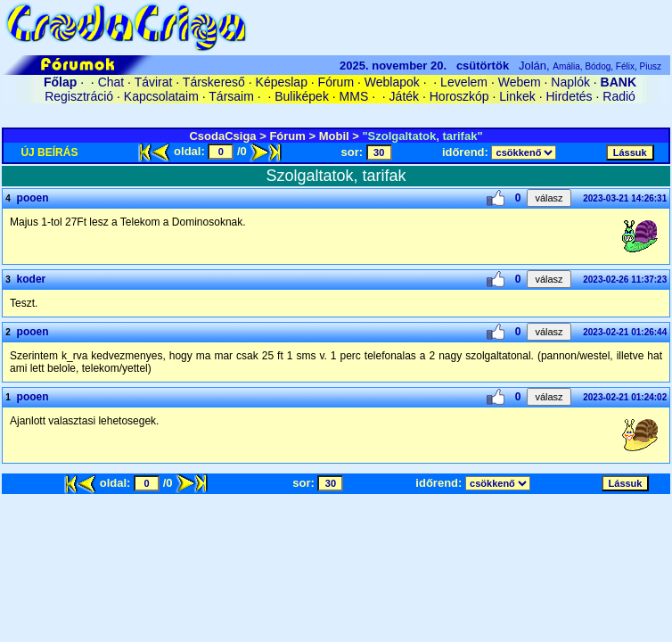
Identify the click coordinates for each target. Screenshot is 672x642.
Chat (111, 82)
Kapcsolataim (161, 96)
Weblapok (392, 82)
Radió (619, 96)
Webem (520, 82)
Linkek (517, 96)
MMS (354, 96)
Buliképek (302, 96)
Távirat (154, 82)
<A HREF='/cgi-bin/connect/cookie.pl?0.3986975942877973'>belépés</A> (336, 113)
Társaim (231, 96)
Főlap (60, 82)
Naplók (570, 82)
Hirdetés (569, 96)
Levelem (464, 82)
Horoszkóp (459, 96)
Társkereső (214, 82)
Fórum (336, 82)
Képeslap (282, 82)
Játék (404, 96)
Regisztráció (79, 96)
